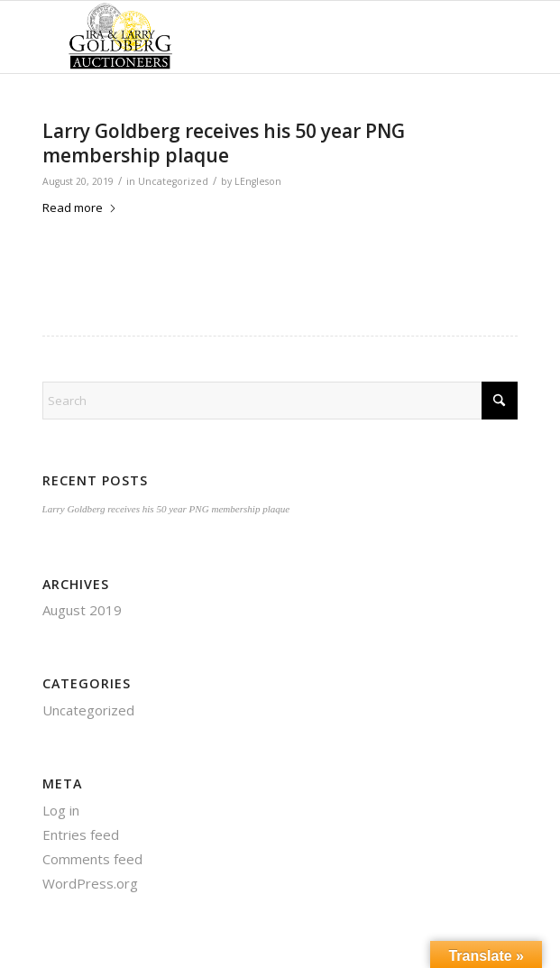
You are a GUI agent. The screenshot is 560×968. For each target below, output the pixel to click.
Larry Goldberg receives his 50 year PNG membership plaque (224, 143)
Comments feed (92, 859)
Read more (80, 207)
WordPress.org (90, 883)
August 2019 (82, 610)
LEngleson (258, 181)
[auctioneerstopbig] (233, 37)
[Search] (280, 401)
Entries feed (81, 834)
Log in (61, 810)
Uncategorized (173, 181)
